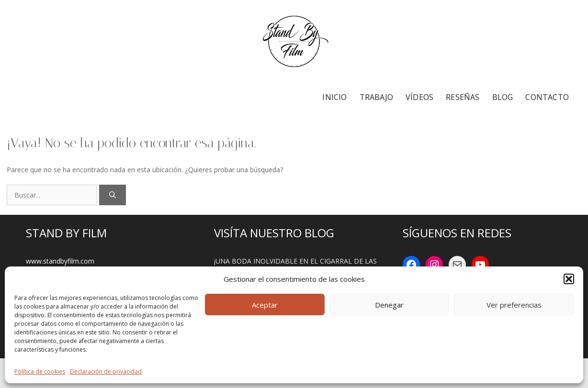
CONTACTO (547, 97)
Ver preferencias (514, 305)
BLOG (503, 97)
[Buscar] (113, 195)
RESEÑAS (463, 97)
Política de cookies (40, 371)
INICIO (334, 97)
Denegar (389, 305)
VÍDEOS (419, 97)
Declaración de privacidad (106, 371)
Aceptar (265, 305)
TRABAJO (376, 97)
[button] (569, 279)
